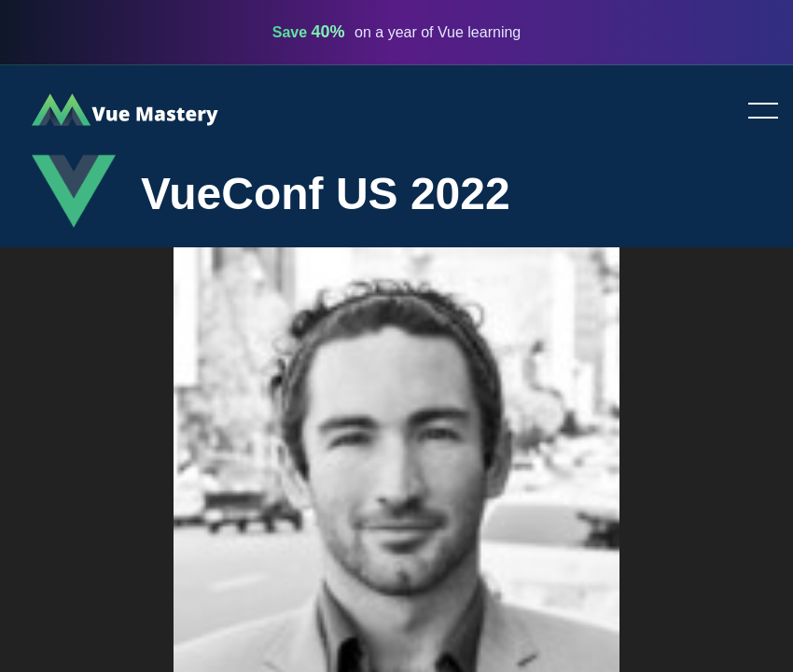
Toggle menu (756, 112)
